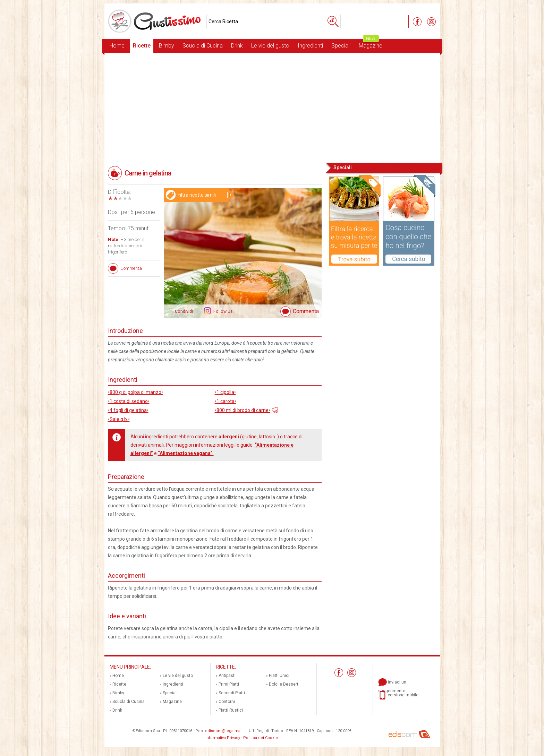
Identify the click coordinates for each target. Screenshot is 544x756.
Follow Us (223, 311)
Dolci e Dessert (284, 684)
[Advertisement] (272, 107)
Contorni (227, 702)
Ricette (142, 46)
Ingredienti (310, 46)
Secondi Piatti (232, 693)
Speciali (341, 46)
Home (117, 46)
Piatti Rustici (231, 710)
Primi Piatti (229, 684)
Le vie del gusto (270, 46)
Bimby (167, 46)
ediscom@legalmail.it (225, 731)
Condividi (184, 311)
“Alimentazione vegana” (186, 453)
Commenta (306, 311)
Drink (237, 46)
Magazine (371, 44)
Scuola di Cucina (203, 46)
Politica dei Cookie (261, 738)
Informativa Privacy (223, 738)
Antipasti (227, 676)
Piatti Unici (279, 676)
